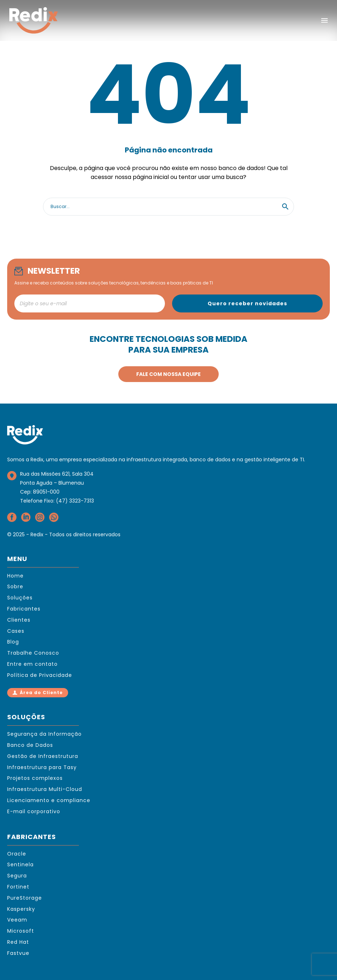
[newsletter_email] (90, 303)
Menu (324, 20)
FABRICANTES (32, 837)
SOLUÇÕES (26, 717)
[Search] (168, 207)
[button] (285, 207)
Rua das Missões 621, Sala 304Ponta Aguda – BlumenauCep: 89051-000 (57, 483)
